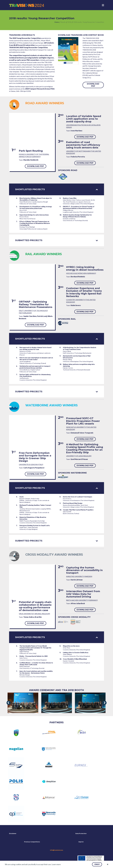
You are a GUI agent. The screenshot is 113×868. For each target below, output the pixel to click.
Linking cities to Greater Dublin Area (76, 653)
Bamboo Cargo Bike (70, 198)
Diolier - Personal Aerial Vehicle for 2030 (33, 656)
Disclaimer (13, 834)
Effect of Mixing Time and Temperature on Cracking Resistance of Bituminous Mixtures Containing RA (35, 223)
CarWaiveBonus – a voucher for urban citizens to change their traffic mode (36, 664)
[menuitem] (57, 22)
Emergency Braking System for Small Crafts (35, 526)
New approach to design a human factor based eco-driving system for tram (35, 348)
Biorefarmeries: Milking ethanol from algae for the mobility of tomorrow (36, 199)
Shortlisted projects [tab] (57, 189)
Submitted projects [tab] (57, 240)
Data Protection (81, 834)
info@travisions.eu (56, 850)
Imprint (81, 842)
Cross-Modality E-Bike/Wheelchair (75, 659)
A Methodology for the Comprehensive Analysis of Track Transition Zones (80, 348)
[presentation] (9, 703)
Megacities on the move (71, 646)
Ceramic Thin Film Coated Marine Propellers (78, 510)
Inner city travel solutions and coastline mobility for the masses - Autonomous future (36, 672)
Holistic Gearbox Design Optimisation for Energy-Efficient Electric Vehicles (77, 216)
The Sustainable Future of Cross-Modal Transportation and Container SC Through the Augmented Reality (35, 648)
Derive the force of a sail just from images (78, 497)
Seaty (22, 497)
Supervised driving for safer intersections (34, 215)
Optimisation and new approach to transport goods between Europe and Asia (35, 367)
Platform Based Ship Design (73, 503)
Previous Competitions (32, 842)
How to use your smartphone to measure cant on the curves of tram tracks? (36, 359)
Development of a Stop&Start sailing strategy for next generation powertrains (36, 207)
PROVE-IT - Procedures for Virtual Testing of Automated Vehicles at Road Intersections (79, 207)
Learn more (56, 864)
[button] (97, 864)
